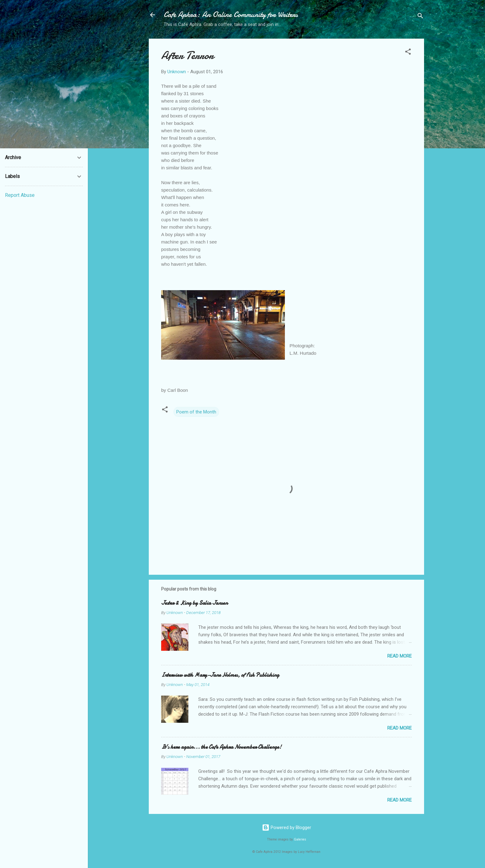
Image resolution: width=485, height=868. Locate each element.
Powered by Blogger (287, 828)
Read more (399, 656)
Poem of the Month (196, 412)
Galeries (300, 839)
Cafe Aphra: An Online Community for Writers (231, 15)
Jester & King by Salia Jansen (194, 603)
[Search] (420, 17)
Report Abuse (20, 195)
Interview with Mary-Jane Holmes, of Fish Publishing (220, 675)
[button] (408, 53)
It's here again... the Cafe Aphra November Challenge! (221, 747)
